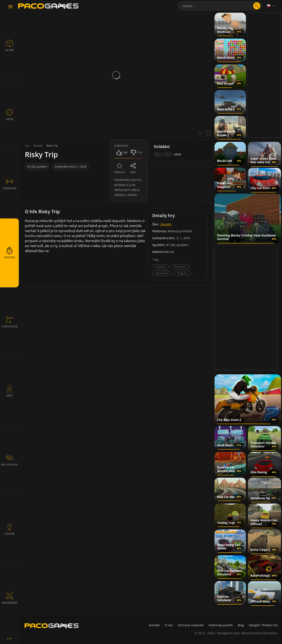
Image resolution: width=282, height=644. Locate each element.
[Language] (271, 6)
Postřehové (162, 273)
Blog (241, 625)
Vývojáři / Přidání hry (263, 625)
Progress (182, 273)
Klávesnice (180, 267)
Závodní (166, 224)
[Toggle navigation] (10, 7)
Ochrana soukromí (191, 625)
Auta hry (161, 267)
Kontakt (154, 625)
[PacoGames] (52, 626)
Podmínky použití (221, 625)
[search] (257, 6)
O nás (169, 625)
